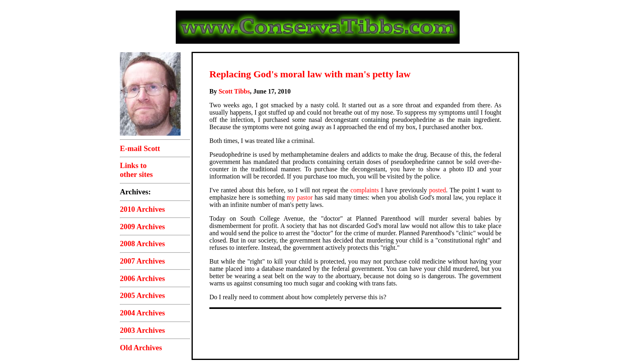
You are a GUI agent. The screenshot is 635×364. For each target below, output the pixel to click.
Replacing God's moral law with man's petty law (310, 74)
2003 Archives (142, 330)
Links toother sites (136, 170)
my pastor (300, 197)
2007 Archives (142, 261)
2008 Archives (142, 244)
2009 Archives (142, 227)
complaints (364, 190)
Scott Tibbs (234, 91)
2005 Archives (142, 295)
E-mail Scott (140, 148)
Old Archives (141, 348)
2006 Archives (142, 278)
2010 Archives (142, 209)
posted (438, 190)
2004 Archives (142, 313)
